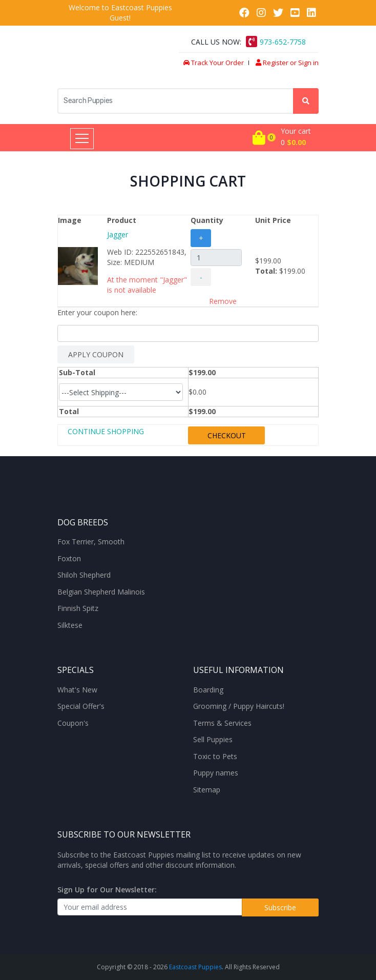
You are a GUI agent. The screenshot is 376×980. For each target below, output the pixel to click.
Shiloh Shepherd (84, 575)
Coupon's (73, 723)
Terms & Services (222, 723)
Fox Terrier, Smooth (91, 542)
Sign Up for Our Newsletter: (107, 890)
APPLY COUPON (96, 354)
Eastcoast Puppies (195, 967)
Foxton (69, 559)
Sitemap (207, 790)
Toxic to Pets (215, 757)
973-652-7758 (283, 42)
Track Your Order (214, 63)
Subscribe (280, 907)
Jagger (118, 234)
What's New (77, 690)
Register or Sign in (287, 63)
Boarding (208, 690)
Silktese (70, 625)
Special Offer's (81, 706)
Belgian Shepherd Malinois (101, 592)
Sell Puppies (213, 740)
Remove (223, 301)
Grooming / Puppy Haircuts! (239, 706)
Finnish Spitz (78, 608)
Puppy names (216, 773)
